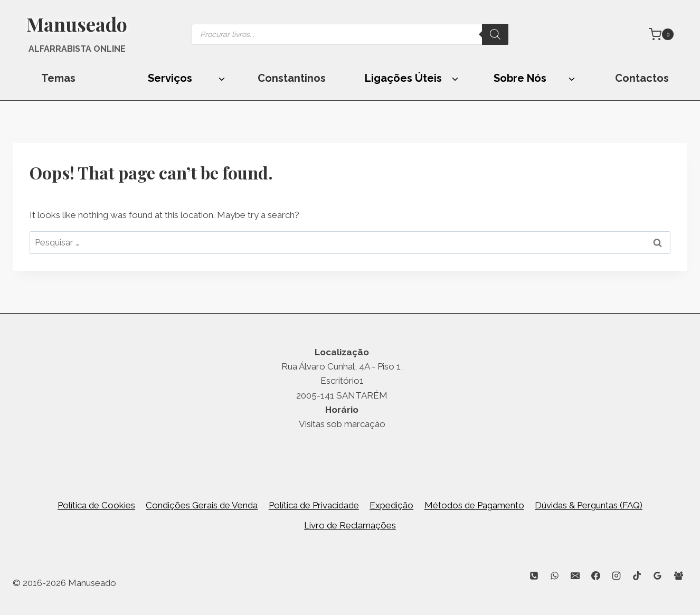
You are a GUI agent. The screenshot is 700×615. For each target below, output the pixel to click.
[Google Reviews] (658, 576)
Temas (58, 78)
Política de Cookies (96, 505)
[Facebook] (596, 576)
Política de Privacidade (314, 505)
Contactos (642, 78)
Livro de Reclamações (350, 525)
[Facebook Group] (678, 576)
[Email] (575, 576)
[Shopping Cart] (661, 34)
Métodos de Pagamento (474, 505)
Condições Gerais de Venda (202, 505)
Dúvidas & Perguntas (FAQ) (589, 505)
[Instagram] (617, 576)
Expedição (391, 505)
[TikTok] (637, 576)
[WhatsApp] (554, 576)
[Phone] (534, 576)
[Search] (495, 34)
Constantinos (292, 78)
